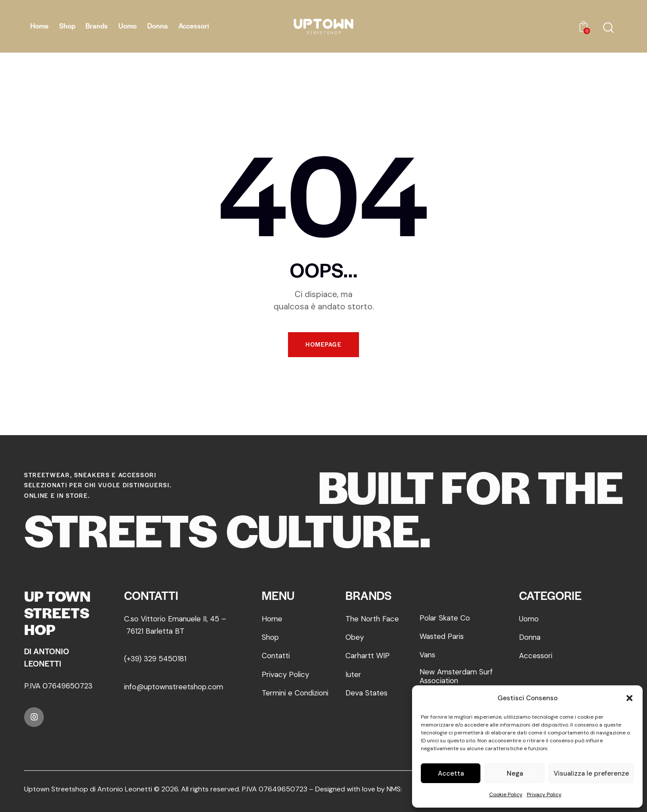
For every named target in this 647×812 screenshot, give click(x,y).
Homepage (323, 345)
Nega (515, 773)
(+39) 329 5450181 (155, 659)
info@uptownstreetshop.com (175, 687)
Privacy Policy (544, 794)
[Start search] (608, 28)
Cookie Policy (506, 794)
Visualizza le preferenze (591, 773)
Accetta (451, 773)
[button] (629, 698)
